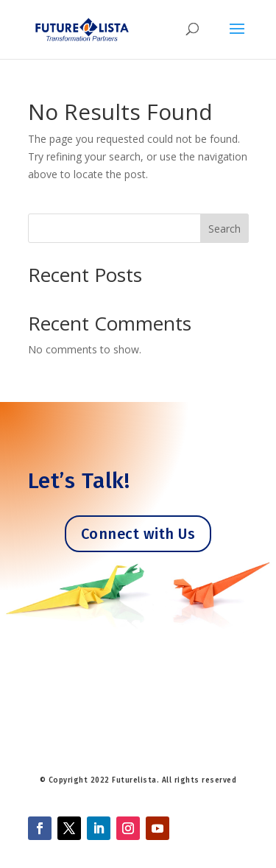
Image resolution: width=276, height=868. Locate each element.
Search (224, 229)
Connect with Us (138, 534)
